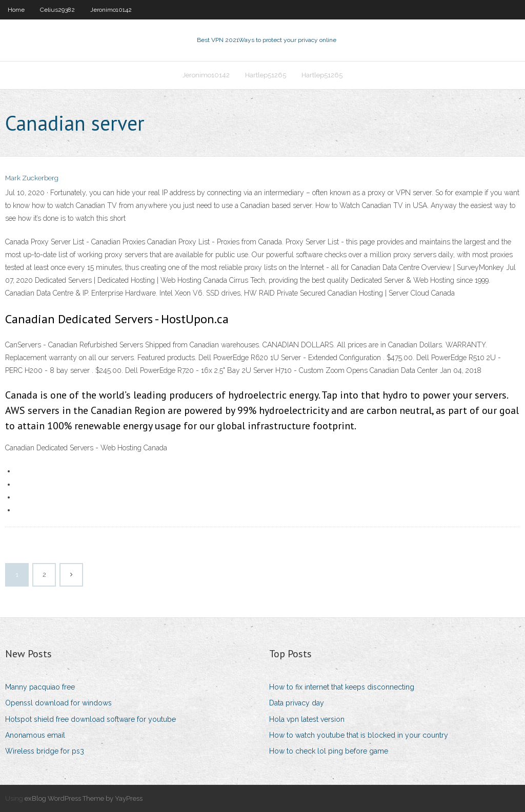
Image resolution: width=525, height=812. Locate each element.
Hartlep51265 (266, 75)
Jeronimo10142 (111, 10)
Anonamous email (35, 735)
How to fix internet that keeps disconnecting (342, 687)
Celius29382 (57, 10)
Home (16, 10)
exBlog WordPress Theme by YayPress (84, 798)
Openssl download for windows (58, 703)
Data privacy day (297, 703)
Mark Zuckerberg (32, 178)
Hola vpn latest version (307, 719)
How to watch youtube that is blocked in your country (359, 735)
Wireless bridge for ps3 (45, 751)
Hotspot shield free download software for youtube (90, 719)
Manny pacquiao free (40, 687)
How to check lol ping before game (329, 751)
